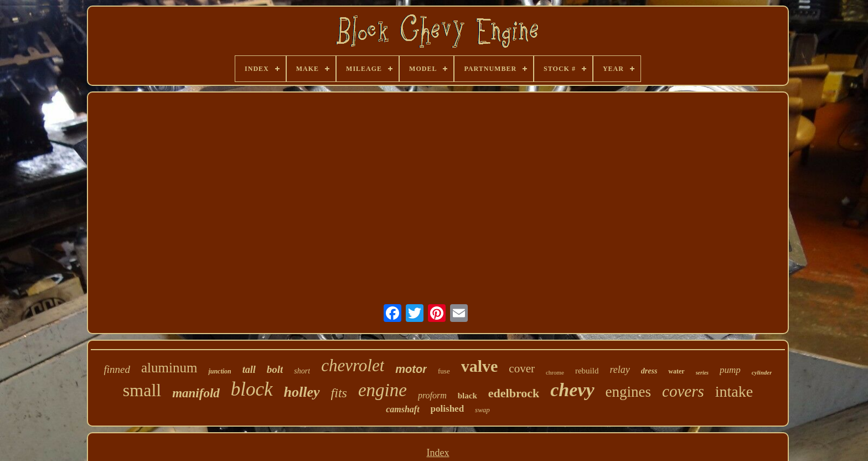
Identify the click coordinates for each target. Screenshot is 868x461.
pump (730, 370)
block (252, 389)
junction (219, 371)
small (142, 390)
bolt (275, 369)
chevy (572, 390)
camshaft (402, 409)
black (467, 396)
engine (383, 390)
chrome (555, 372)
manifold (196, 393)
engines (628, 392)
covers (683, 391)
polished (447, 409)
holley (302, 392)
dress (649, 371)
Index (438, 453)
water (676, 371)
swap (482, 410)
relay (619, 370)
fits (339, 393)
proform (432, 395)
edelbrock (514, 393)
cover (522, 368)
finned (117, 369)
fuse (444, 371)
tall (249, 370)
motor (411, 369)
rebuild (587, 371)
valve (480, 366)
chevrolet (353, 365)
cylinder (762, 372)
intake (734, 391)
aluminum (169, 368)
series (702, 373)
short (302, 371)
